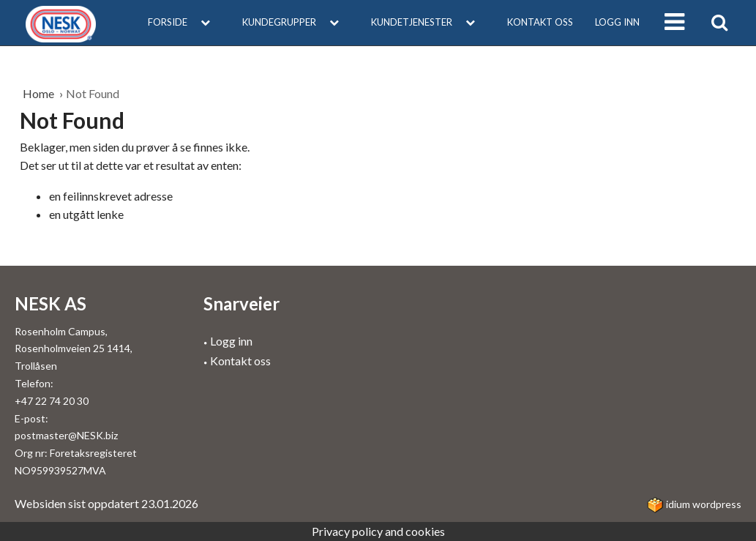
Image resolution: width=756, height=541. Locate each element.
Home (40, 93)
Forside (184, 22)
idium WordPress (694, 504)
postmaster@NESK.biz (66, 435)
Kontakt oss (540, 22)
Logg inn (617, 22)
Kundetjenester (428, 22)
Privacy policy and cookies (378, 531)
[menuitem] (184, 23)
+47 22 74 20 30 (52, 401)
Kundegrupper (296, 22)
